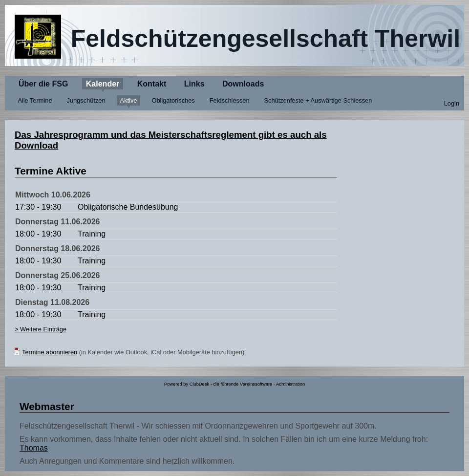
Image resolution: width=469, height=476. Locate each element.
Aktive (129, 100)
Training (92, 234)
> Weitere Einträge (41, 329)
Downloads (243, 84)
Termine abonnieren (50, 352)
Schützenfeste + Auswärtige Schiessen (318, 100)
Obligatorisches (173, 100)
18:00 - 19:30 (38, 234)
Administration (290, 384)
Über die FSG (43, 84)
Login (452, 103)
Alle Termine (35, 100)
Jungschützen (86, 100)
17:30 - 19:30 (38, 207)
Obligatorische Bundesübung (128, 207)
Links (194, 84)
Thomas (34, 448)
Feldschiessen (230, 100)
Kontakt (152, 84)
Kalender (103, 84)
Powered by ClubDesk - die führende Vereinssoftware (218, 384)
